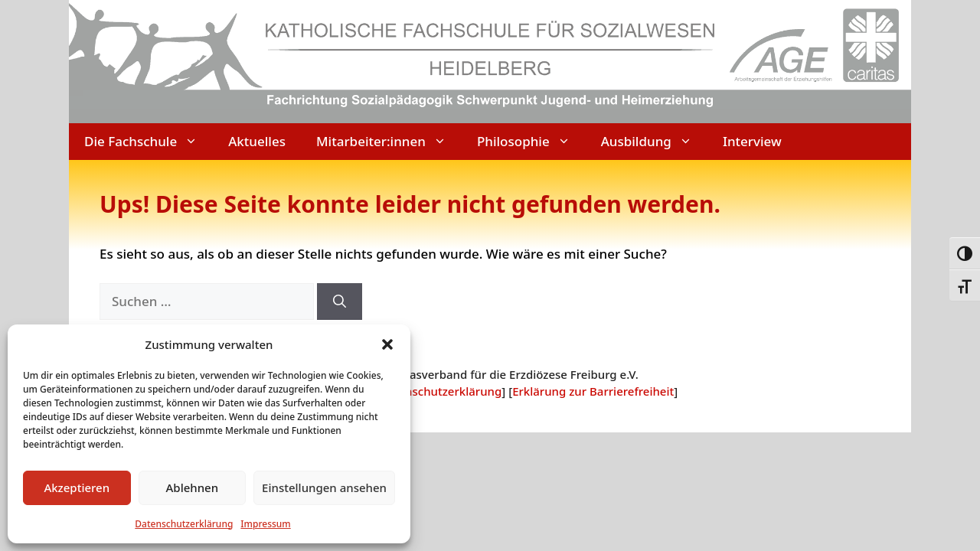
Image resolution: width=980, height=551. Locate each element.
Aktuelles (257, 141)
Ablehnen (193, 487)
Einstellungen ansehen (324, 487)
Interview (752, 141)
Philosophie (531, 142)
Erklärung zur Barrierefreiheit (593, 391)
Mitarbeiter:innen (389, 142)
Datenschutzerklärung (184, 524)
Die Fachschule (149, 142)
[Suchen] (340, 302)
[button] (387, 344)
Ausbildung (654, 142)
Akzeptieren (77, 487)
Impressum (265, 524)
